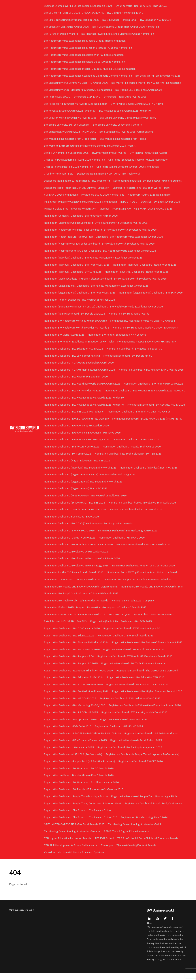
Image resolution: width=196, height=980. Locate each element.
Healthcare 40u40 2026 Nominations (149, 195)
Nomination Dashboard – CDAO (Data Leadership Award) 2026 (79, 363)
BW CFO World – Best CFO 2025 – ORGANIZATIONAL (74, 13)
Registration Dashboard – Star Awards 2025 (69, 754)
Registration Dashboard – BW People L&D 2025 (71, 671)
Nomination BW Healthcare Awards (129, 314)
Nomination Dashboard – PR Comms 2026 (68, 461)
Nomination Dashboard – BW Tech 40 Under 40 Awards (139, 419)
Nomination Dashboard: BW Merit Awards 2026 (144, 552)
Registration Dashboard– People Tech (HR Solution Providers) (80, 769)
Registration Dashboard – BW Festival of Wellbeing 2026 (77, 699)
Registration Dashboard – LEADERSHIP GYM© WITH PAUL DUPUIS (83, 740)
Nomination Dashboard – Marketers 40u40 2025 (72, 454)
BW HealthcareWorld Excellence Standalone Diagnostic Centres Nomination (88, 76)
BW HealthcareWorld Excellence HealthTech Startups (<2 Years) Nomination (88, 48)
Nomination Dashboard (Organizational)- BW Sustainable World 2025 (83, 489)
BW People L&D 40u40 (87, 97)
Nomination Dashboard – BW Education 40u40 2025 (74, 349)
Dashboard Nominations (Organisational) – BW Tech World (77, 181)
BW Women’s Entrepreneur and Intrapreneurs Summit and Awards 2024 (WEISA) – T (92, 146)
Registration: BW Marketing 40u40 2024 (145, 824)
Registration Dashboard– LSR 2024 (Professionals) (73, 761)
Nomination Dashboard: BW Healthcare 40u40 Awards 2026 (79, 552)
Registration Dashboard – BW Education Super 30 (132, 636)
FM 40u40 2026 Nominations (61, 195)
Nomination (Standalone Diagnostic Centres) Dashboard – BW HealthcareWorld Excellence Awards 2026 (104, 307)
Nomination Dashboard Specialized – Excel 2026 (72, 524)
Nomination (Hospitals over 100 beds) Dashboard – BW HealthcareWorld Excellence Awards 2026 (100, 244)
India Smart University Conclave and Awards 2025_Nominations (81, 202)
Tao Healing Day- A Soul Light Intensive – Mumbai (72, 838)
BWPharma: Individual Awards (109, 153)
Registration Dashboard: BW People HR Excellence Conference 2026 (84, 796)
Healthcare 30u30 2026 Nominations (103, 195)
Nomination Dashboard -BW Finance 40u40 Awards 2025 (151, 370)
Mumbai (105, 209)
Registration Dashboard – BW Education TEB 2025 (136, 685)
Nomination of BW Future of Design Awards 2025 (72, 587)
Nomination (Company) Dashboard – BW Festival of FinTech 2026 (81, 216)
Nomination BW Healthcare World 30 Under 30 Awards (76, 321)
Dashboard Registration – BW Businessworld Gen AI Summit (148, 181)
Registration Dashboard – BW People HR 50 (69, 664)
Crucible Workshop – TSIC (59, 174)
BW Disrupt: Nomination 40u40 (125, 13)
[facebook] (173, 925)
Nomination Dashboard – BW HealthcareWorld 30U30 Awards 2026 (82, 384)
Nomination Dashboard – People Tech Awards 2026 (132, 454)
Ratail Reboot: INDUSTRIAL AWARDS (66, 629)
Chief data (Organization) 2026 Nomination (69, 167)
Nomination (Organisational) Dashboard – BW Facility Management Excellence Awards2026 (96, 286)
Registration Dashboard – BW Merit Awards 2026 (72, 656)
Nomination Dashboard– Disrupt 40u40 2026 (70, 545)
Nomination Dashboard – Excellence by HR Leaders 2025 (77, 433)
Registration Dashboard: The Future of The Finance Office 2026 (81, 824)
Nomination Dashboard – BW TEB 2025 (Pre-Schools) (74, 419)
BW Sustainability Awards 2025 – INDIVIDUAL (70, 132)
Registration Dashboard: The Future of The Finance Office (78, 818)
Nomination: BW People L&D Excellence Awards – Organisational (81, 594)
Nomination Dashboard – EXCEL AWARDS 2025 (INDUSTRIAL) (148, 426)
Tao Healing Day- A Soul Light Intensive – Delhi (135, 831)
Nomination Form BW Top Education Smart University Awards (143, 580)
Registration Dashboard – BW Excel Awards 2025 (126, 643)
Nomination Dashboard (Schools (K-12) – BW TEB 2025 (75, 510)
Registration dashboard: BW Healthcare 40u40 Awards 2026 (79, 783)
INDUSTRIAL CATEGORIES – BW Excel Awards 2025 (150, 202)
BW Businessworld (20, 917)
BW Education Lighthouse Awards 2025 (67, 27)
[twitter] (165, 925)
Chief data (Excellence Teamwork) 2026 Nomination (139, 160)
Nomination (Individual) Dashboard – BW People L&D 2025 (77, 265)
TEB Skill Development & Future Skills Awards (71, 853)
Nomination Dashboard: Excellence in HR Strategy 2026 (77, 573)
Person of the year (120, 621)
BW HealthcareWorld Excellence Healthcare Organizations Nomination (85, 41)
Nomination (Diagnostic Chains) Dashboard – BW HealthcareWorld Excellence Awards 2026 (96, 223)
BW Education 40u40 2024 (156, 20)
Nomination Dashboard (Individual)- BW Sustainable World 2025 (80, 475)
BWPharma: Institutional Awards (149, 153)
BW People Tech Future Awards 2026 (125, 97)
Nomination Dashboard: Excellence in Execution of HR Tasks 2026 (82, 566)
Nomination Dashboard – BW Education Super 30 (135, 349)
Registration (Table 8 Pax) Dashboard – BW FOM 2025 (121, 629)
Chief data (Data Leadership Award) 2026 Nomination (75, 160)
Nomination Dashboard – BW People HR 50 (128, 356)
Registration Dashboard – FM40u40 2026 (124, 726)
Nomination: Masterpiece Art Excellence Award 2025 (75, 621)
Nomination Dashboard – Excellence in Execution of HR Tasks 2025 (83, 440)
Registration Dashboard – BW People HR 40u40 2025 (134, 656)
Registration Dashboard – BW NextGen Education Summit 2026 (145, 713)
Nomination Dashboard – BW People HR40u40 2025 (154, 384)
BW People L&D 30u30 (57, 97)
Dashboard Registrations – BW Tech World (137, 188)
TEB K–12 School (105, 845)
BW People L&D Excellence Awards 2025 (139, 90)
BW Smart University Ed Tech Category (67, 125)
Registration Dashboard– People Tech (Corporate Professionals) (143, 761)
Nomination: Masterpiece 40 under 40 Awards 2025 (117, 615)
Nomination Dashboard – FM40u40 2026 (136, 447)
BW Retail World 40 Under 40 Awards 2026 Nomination (76, 104)
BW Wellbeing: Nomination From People (123, 139)
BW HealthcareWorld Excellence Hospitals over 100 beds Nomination (84, 55)
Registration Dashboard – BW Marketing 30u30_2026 (75, 713)
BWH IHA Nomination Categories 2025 (67, 153)
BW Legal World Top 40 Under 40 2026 (158, 76)
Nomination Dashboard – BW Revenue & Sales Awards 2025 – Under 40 (84, 412)
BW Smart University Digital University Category (128, 118)
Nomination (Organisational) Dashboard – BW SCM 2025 (151, 293)
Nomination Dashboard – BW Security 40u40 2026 (156, 412)
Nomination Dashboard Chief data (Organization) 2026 (75, 517)
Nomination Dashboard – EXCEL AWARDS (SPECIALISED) (77, 426)
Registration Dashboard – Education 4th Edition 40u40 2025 (79, 678)
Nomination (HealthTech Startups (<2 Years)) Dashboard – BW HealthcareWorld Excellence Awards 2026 (104, 237)
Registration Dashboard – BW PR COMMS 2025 (71, 720)
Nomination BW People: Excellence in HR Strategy (147, 342)
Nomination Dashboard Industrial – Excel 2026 (136, 517)
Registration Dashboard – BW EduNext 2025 (69, 643)
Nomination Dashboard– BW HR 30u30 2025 (70, 538)
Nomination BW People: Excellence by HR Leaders (117, 335)
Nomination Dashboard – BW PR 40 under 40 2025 (73, 391)
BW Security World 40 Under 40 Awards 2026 (71, 118)
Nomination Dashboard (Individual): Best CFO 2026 (149, 475)
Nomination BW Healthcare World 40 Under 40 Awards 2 (77, 328)
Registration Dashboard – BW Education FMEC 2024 (74, 685)
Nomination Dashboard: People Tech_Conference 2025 (144, 573)
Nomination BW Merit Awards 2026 (64, 335)
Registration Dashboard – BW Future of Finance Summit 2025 (148, 650)
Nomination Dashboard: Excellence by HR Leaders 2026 (76, 559)
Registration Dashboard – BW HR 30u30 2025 (70, 705)
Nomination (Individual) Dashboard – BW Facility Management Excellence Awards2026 (93, 258)
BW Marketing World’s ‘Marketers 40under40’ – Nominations (146, 83)
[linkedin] (150, 925)
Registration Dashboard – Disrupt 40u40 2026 (71, 726)
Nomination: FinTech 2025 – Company (133, 608)
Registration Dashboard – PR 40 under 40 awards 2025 (76, 748)
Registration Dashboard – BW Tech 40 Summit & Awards (134, 671)
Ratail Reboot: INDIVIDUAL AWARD (154, 621)
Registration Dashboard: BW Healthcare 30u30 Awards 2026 (79, 775)
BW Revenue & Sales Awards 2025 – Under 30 (70, 111)
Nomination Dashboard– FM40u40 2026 (122, 545)
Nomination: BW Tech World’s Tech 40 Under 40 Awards (76, 608)
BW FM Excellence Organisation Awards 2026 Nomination (126, 27)
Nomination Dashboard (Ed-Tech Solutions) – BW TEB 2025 (128, 461)
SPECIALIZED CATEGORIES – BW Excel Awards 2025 (74, 831)
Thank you (107, 853)
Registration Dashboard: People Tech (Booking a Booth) (76, 804)
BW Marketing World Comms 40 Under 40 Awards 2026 (76, 83)
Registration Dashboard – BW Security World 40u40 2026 (135, 720)
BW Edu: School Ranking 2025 (120, 20)
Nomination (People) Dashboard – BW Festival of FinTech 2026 (80, 300)
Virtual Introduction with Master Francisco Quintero (74, 859)
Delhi (167, 188)
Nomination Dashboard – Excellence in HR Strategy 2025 (77, 447)
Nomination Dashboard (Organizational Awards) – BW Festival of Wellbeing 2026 (90, 482)
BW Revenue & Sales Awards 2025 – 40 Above (137, 104)
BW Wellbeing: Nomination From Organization (71, 139)
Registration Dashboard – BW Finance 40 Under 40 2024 (77, 650)
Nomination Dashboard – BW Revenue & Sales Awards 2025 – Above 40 (84, 398)
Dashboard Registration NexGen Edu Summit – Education (77, 188)
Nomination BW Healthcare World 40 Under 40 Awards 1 (143, 321)
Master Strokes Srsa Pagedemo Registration (70, 209)
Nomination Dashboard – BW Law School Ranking (72, 356)
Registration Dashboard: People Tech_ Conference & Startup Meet (83, 810)
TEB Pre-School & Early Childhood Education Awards (148, 845)
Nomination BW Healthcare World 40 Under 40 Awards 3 (145, 328)
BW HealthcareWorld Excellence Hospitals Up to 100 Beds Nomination (85, 62)
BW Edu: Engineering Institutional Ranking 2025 (72, 20)
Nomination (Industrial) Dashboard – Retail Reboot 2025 (137, 272)
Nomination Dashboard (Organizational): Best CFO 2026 (76, 496)
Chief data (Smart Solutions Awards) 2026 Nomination (128, 167)
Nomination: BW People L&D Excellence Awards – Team (153, 594)
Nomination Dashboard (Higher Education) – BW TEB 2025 (77, 468)
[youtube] (157, 925)
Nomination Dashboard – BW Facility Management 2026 (76, 377)
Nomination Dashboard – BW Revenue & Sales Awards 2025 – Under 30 (84, 405)
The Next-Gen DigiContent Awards (137, 853)
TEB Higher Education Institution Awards (68, 845)
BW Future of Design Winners (61, 34)
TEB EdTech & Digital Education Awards (127, 838)
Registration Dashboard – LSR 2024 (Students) (151, 740)
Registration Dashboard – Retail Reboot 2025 (136, 748)
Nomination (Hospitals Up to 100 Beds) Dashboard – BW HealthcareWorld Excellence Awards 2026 (100, 251)
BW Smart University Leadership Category (118, 125)
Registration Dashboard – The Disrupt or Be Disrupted (147, 678)
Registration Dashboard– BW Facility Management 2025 (130, 754)
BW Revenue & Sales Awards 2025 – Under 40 (125, 111)
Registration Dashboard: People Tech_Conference (154, 810)
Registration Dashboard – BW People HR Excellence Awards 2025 (135, 664)
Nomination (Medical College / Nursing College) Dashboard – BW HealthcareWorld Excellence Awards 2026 (106, 279)
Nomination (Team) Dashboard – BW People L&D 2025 (75, 314)
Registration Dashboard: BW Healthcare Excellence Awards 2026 (82, 789)
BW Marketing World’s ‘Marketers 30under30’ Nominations (78, 90)
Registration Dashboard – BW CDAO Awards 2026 (72, 636)
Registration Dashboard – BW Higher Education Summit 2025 (147, 699)
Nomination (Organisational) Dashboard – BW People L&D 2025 (80, 293)
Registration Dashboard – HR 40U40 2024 (119, 734)
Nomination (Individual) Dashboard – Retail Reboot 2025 (145, 265)
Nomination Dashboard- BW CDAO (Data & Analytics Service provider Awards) (89, 531)
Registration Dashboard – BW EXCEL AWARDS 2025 (74, 691)
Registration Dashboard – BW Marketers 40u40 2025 (130, 705)
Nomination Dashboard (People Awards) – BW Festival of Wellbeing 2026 (86, 503)
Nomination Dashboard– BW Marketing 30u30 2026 (128, 538)
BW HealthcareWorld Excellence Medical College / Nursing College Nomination (90, 69)
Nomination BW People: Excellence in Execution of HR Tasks (79, 342)
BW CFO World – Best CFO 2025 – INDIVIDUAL (142, 6)
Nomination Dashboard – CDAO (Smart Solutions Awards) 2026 (80, 370)
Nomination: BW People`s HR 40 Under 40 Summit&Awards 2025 (82, 601)
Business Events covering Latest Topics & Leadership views (78, 6)
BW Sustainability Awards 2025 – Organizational (127, 132)
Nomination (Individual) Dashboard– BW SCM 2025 (73, 272)
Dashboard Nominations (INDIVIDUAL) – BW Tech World (109, 174)
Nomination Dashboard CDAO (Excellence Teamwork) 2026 (143, 510)
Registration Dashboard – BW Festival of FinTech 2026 (138, 691)
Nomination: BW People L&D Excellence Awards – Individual (138, 587)
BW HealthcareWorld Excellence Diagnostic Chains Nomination (118, 34)
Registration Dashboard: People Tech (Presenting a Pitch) (145, 804)
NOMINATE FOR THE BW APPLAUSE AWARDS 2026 (143, 209)
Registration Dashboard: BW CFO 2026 (141, 769)
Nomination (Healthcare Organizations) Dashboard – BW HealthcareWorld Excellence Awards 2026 (101, 230)
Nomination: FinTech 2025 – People (64, 615)
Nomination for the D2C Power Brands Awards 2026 (74, 580)
